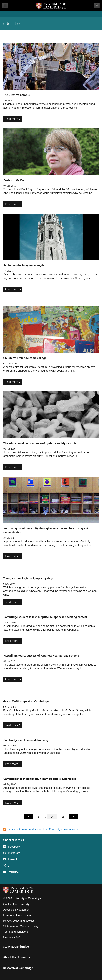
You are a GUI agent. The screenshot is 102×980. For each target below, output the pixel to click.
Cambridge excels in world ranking (26, 740)
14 (52, 817)
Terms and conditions (16, 932)
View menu (5, 5)
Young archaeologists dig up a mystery (28, 578)
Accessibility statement (17, 910)
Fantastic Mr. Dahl (15, 180)
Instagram (14, 853)
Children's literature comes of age (25, 358)
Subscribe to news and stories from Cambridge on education (41, 829)
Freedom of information (17, 915)
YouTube (14, 872)
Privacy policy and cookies (19, 921)
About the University (17, 957)
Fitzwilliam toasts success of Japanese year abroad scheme (41, 656)
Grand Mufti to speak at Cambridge (26, 701)
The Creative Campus (17, 95)
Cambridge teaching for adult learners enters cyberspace (40, 779)
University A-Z (12, 937)
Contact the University (16, 904)
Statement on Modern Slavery (21, 926)
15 (63, 817)
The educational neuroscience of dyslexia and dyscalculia (40, 443)
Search (97, 5)
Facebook (14, 847)
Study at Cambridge (16, 947)
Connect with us (14, 840)
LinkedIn (13, 859)
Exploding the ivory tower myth (24, 265)
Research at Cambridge (18, 968)
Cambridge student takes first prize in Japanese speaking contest (45, 617)
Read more (12, 119)
